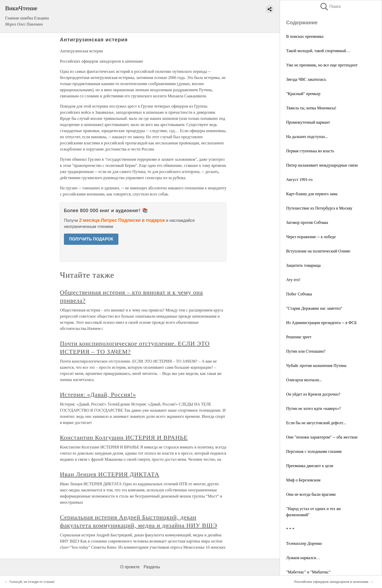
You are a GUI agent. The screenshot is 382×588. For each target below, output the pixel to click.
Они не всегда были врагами (311, 494)
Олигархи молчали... (304, 380)
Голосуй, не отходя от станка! (32, 582)
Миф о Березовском (303, 480)
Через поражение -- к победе (311, 237)
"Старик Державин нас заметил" (314, 308)
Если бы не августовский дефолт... (316, 423)
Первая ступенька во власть (310, 151)
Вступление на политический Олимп (318, 251)
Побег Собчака (299, 294)
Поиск (330, 7)
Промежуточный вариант (308, 122)
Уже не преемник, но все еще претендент (322, 65)
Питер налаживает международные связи (322, 165)
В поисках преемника (305, 36)
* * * (290, 529)
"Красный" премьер (303, 94)
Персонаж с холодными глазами (314, 451)
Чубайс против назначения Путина (316, 366)
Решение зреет (299, 337)
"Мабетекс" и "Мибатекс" (308, 572)
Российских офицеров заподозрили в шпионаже (331, 582)
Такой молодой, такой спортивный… (318, 51)
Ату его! (293, 280)
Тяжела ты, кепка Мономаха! (311, 108)
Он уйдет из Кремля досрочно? (313, 394)
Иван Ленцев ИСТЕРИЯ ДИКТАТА (110, 474)
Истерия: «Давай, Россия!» (98, 395)
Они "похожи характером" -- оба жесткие (322, 437)
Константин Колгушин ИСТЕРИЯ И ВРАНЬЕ (124, 437)
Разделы (152, 567)
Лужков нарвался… (303, 558)
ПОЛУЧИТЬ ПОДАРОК (91, 239)
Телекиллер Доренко (304, 543)
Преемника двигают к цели (310, 466)
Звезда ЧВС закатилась (306, 79)
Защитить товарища (303, 265)
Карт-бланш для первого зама (312, 194)
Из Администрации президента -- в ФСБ (321, 323)
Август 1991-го (299, 180)
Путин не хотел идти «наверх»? (313, 408)
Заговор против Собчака (307, 222)
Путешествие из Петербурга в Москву (319, 208)
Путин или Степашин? (306, 351)
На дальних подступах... (307, 137)
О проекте (130, 567)
